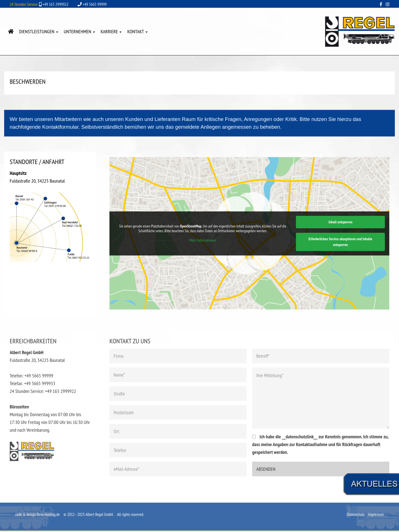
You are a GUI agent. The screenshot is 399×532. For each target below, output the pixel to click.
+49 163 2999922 (39, 4)
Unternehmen (79, 31)
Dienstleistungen (39, 31)
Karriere (111, 31)
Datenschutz (356, 514)
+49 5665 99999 (92, 4)
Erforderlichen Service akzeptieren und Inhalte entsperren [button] (341, 242)
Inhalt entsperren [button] (341, 222)
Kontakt (137, 31)
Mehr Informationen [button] (203, 240)
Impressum (376, 514)
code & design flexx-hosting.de (38, 514)
